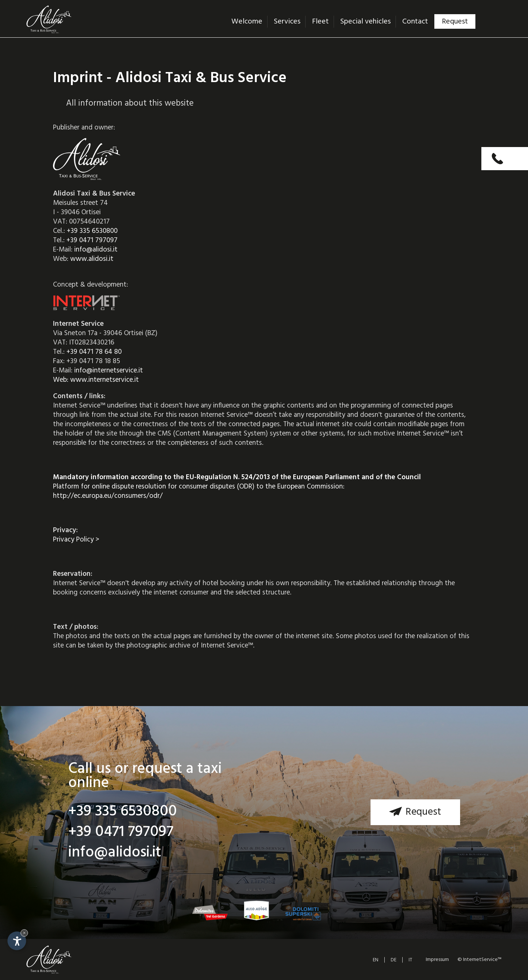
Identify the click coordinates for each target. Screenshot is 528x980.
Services (287, 22)
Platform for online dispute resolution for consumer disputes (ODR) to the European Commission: (237, 482)
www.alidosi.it (92, 259)
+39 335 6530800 (92, 231)
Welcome (247, 22)
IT (410, 960)
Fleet (320, 22)
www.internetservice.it (104, 380)
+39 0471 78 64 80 (94, 352)
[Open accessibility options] (17, 941)
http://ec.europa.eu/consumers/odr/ (108, 496)
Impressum (437, 960)
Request (455, 22)
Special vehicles (365, 22)
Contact (415, 22)
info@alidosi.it (96, 250)
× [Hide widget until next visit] (24, 933)
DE (393, 960)
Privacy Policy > (76, 540)
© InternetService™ (479, 960)
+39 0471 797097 (92, 240)
